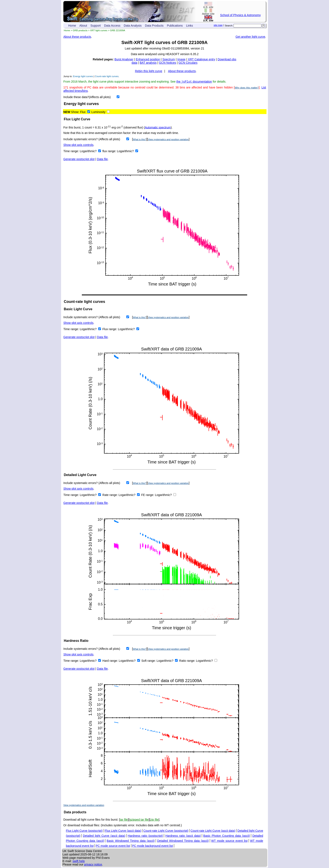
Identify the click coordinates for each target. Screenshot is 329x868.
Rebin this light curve (149, 71)
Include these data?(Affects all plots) (87, 97)
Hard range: (111, 661)
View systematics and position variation (168, 140)
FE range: (148, 495)
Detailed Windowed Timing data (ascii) (183, 841)
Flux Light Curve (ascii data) (123, 831)
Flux (83, 112)
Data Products (154, 26)
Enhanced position (148, 59)
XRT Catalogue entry (202, 59)
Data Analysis (133, 26)
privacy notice (93, 865)
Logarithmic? (89, 152)
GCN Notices (168, 63)
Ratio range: (188, 661)
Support (96, 26)
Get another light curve (250, 37)
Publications (175, 26)
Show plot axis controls (78, 145)
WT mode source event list (229, 841)
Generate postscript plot (79, 160)
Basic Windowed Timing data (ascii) (131, 841)
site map (218, 25)
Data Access (112, 26)
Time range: (72, 152)
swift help (78, 862)
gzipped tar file (139, 820)
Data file (102, 160)
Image (181, 59)
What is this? (140, 140)
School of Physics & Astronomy (240, 15)
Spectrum (169, 59)
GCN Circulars (188, 63)
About (83, 26)
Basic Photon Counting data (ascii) (227, 836)
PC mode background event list (153, 846)
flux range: (110, 152)
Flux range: (110, 330)
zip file (154, 820)
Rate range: (110, 495)
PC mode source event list (113, 846)
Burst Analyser (124, 59)
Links (190, 26)
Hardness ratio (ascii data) (183, 836)
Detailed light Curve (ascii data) (104, 836)
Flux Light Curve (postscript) (84, 831)
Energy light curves (83, 76)
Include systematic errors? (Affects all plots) (92, 140)
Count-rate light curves (107, 76)
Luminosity (99, 112)
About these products (77, 37)
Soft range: (149, 661)
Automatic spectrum (158, 128)
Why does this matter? (247, 88)
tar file (124, 820)
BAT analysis (148, 63)
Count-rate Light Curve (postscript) (166, 831)
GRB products (80, 30)
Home (72, 26)
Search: (229, 26)
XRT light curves (99, 30)
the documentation (194, 82)
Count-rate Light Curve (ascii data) (213, 831)
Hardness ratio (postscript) (145, 836)
